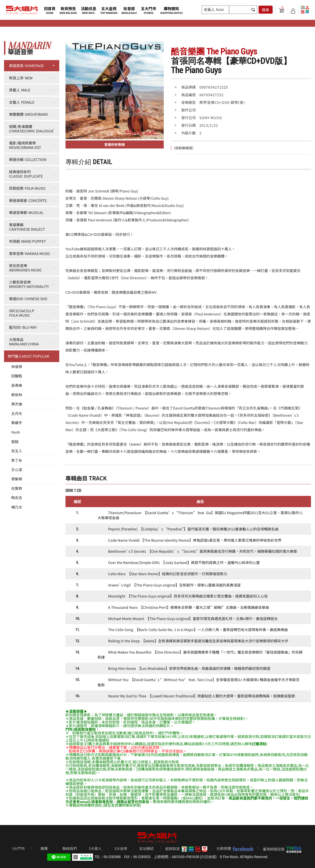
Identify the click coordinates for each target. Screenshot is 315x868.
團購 (44, 848)
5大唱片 (22, 10)
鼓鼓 (15, 441)
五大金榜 (109, 10)
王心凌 (17, 469)
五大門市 (148, 10)
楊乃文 (17, 507)
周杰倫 (17, 404)
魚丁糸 (17, 460)
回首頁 (50, 10)
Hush (16, 432)
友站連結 (146, 848)
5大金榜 (121, 848)
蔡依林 (17, 395)
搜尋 (266, 10)
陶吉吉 (17, 497)
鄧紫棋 (17, 479)
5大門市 (18, 848)
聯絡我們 (70, 848)
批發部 (129, 10)
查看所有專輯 (115, 144)
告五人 (17, 451)
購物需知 (171, 10)
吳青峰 (17, 385)
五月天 (17, 413)
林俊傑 (17, 366)
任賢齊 (17, 488)
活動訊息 (89, 10)
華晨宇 (17, 423)
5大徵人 (95, 848)
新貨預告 (68, 10)
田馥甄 (17, 376)
